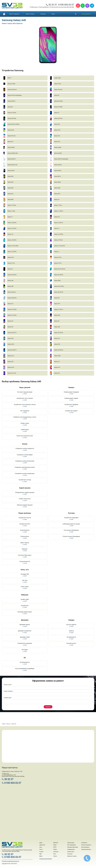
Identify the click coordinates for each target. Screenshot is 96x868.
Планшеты (84, 843)
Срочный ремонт (87, 14)
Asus (41, 847)
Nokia (55, 845)
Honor (41, 849)
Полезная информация (46, 859)
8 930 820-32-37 (66, 5)
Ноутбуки (70, 854)
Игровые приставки (73, 847)
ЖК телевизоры (72, 845)
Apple (41, 843)
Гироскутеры (71, 843)
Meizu (41, 856)
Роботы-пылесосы (86, 845)
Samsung (56, 852)
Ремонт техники (31, 14)
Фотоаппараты (85, 847)
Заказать (48, 707)
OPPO (55, 847)
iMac (41, 854)
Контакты (43, 14)
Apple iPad (42, 845)
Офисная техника (72, 856)
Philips (55, 849)
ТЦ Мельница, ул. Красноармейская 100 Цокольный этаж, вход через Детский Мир (52, 7)
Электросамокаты (86, 849)
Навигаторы (71, 852)
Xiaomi (55, 856)
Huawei (41, 852)
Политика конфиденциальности (10, 861)
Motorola (56, 843)
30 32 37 (51, 5)
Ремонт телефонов (15, 14)
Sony (55, 854)
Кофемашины (71, 849)
